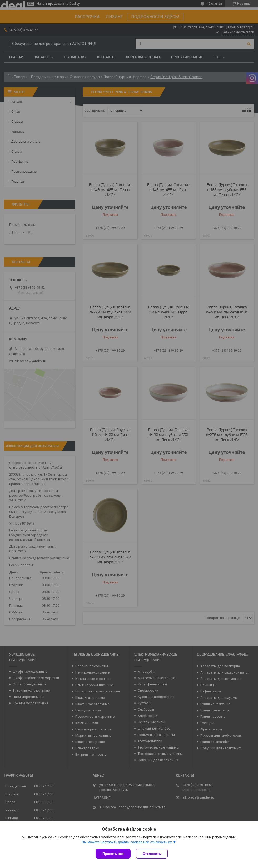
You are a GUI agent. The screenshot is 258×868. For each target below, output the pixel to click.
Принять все (113, 854)
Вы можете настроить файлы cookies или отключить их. (127, 842)
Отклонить (152, 854)
